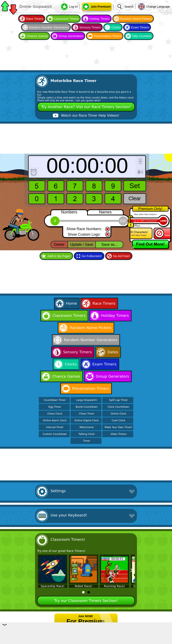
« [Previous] (39, 570)
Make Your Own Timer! (118, 427)
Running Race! (114, 586)
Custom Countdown (55, 434)
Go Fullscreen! (92, 256)
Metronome (87, 427)
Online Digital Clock (87, 420)
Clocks (116, 27)
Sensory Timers (90, 27)
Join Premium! (101, 7)
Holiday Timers (100, 19)
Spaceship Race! (53, 586)
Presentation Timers (108, 36)
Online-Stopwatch (36, 7)
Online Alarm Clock (55, 420)
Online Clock (118, 414)
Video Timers (118, 434)
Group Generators (71, 36)
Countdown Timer (55, 400)
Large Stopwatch (87, 400)
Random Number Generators (49, 27)
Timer (87, 441)
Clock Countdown (118, 407)
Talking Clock (87, 434)
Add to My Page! (59, 256)
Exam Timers (140, 27)
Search (129, 7)
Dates (113, 352)
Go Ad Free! (121, 256)
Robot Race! (84, 586)
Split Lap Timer (118, 400)
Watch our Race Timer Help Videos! (90, 115)
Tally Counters (142, 36)
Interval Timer (55, 427)
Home (71, 303)
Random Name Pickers (136, 19)
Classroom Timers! (68, 539)
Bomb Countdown (87, 407)
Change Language (158, 7)
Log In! (74, 7)
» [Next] (133, 570)
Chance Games (37, 36)
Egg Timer (55, 407)
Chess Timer (87, 414)
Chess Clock (55, 414)
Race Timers (35, 19)
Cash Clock (118, 420)
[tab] (83, 592)
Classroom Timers (66, 19)
